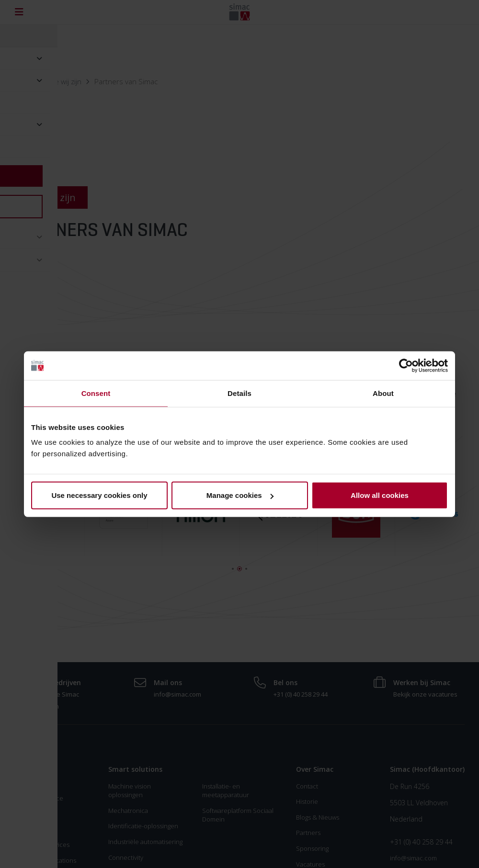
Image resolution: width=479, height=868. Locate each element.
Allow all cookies (380, 495)
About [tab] (383, 393)
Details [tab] (239, 393)
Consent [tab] (96, 393)
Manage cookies (240, 495)
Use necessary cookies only (99, 495)
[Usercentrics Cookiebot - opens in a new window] (406, 365)
